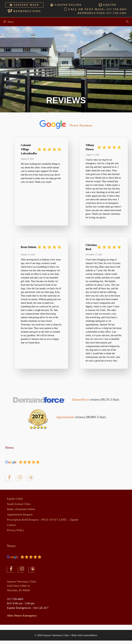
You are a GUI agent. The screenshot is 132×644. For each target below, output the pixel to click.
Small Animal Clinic (19, 504)
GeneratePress (90, 635)
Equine (110, 5)
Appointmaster (65, 417)
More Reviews (81, 125)
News (9, 447)
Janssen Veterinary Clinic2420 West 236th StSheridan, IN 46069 (22, 586)
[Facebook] (8, 478)
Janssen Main (26, 5)
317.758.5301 (117, 13)
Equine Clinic (15, 499)
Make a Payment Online (21, 509)
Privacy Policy (15, 530)
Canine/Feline (68, 5)
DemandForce (81, 400)
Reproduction (27, 11)
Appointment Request (20, 514)
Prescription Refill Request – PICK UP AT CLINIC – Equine (43, 520)
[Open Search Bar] (127, 22)
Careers (11, 525)
